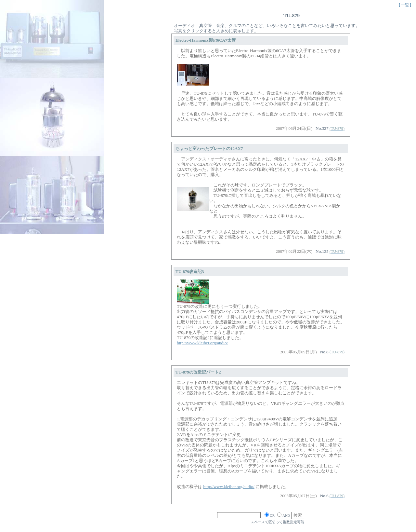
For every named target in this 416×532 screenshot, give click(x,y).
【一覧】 (405, 5)
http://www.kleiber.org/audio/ (202, 343)
